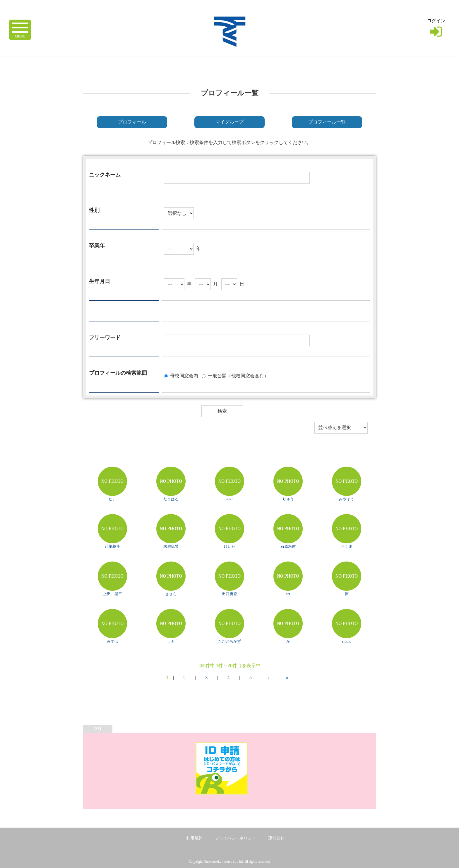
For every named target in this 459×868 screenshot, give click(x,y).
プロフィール (132, 122)
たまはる (171, 499)
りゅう (288, 499)
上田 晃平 (113, 594)
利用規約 (194, 838)
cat (288, 594)
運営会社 (276, 838)
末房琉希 (171, 546)
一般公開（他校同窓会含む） (238, 375)
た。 (112, 499)
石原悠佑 (288, 546)
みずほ (113, 641)
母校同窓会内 (184, 375)
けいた (230, 546)
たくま (347, 546)
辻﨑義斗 (112, 546)
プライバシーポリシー (235, 838)
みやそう (347, 499)
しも (171, 641)
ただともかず (229, 641)
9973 (229, 499)
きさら (171, 594)
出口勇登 (229, 594)
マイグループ (229, 122)
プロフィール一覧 (327, 122)
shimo (347, 641)
